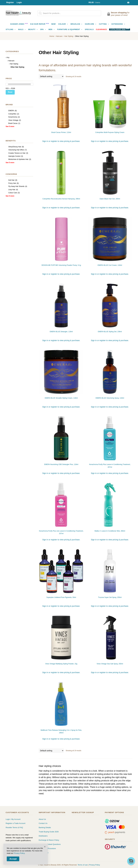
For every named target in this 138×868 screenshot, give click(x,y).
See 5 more (10, 126)
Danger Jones (19, 24)
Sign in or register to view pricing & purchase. (61, 141)
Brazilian (77, 24)
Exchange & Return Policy (49, 840)
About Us (42, 819)
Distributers (43, 836)
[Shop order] (51, 76)
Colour (63, 24)
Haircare (91, 24)
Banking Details (45, 827)
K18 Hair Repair (40, 24)
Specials (89, 29)
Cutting (104, 24)
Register (10, 2)
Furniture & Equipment (70, 29)
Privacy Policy (95, 865)
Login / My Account (13, 819)
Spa (43, 29)
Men (52, 29)
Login (19, 2)
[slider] (7, 84)
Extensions (119, 24)
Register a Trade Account (15, 823)
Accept (13, 859)
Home (52, 36)
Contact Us (43, 823)
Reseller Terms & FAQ (14, 827)
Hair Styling (69, 36)
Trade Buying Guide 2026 (49, 832)
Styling (11, 29)
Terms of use (83, 865)
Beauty (33, 29)
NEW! (54, 24)
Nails (22, 29)
